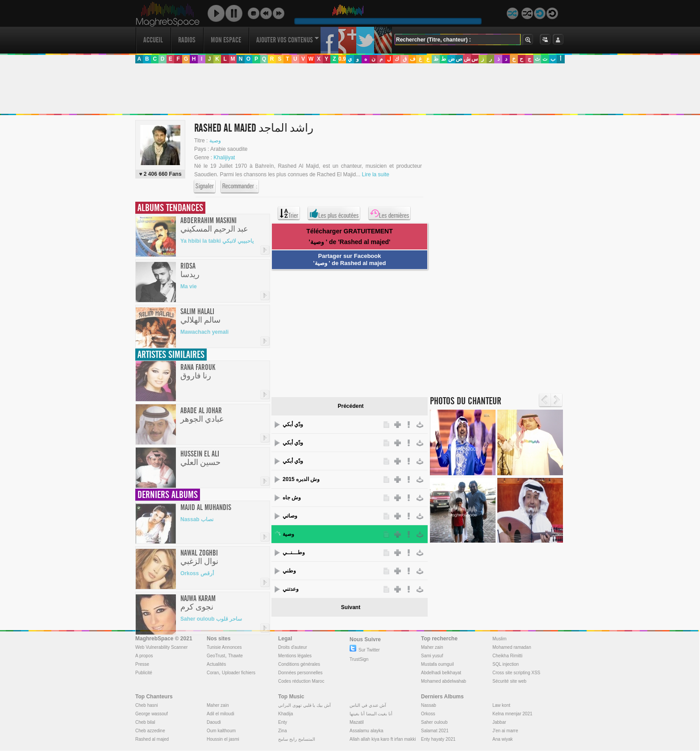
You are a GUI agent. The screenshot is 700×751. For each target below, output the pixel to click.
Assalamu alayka (367, 731)
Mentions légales (295, 656)
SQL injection (506, 664)
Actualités (216, 664)
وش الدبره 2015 (301, 479)
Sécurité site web (509, 681)
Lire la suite (376, 174)
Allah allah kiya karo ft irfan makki (383, 739)
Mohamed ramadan (512, 647)
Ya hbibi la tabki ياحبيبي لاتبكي (217, 241)
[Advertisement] (350, 89)
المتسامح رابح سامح (297, 739)
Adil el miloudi (221, 714)
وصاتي (290, 516)
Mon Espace (226, 40)
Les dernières (390, 213)
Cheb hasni (147, 705)
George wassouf (152, 714)
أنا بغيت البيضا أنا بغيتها (371, 714)
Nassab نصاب (197, 519)
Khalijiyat (224, 158)
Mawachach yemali (204, 332)
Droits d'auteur (293, 647)
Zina (282, 731)
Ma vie (189, 286)
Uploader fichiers (239, 673)
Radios (187, 40)
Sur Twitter (365, 650)
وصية (215, 141)
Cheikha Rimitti (507, 656)
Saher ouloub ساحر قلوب (211, 619)
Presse (142, 664)
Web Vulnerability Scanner (161, 647)
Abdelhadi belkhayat (441, 673)
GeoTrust (216, 656)
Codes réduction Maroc (301, 681)
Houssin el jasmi (223, 739)
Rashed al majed (152, 739)
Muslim (500, 639)
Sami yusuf (432, 656)
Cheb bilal (145, 722)
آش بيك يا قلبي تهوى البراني (304, 705)
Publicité (144, 673)
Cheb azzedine (150, 731)
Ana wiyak (503, 739)
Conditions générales (299, 664)
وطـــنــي (294, 552)
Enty (283, 722)
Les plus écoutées (334, 213)
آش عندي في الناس (368, 705)
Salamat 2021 (435, 731)
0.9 (342, 59)
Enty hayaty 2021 (438, 739)
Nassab (429, 705)
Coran (213, 673)
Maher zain (432, 647)
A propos (144, 656)
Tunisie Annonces (224, 647)
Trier (289, 213)
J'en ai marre (505, 731)
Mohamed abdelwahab (444, 681)
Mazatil (357, 722)
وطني (289, 571)
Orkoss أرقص (197, 573)
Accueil (153, 40)
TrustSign (359, 659)
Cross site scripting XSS (516, 673)
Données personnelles (300, 673)
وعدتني (291, 589)
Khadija (285, 714)
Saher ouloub (434, 722)
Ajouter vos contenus (287, 40)
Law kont (501, 705)
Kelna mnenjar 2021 (512, 714)
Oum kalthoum (221, 731)
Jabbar (499, 722)
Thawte (235, 656)
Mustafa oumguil (437, 664)
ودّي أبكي (293, 424)
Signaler (205, 187)
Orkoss (428, 714)
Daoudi (214, 722)
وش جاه (292, 498)
